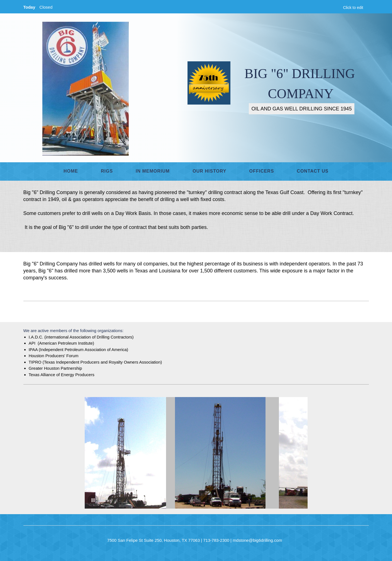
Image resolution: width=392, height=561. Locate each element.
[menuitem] (71, 171)
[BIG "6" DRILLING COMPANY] (86, 89)
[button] (129, 453)
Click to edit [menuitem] (353, 8)
